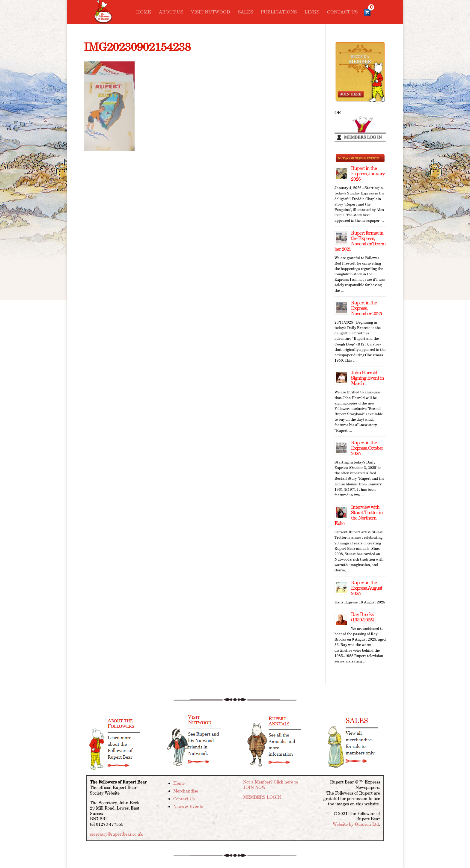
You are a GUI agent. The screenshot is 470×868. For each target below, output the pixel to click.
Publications (279, 12)
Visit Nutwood (211, 12)
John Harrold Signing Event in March (367, 378)
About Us (171, 12)
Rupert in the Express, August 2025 (367, 588)
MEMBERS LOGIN (262, 797)
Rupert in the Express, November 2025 (366, 308)
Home (144, 12)
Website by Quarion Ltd (356, 824)
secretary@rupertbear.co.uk (116, 834)
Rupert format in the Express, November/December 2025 (360, 241)
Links (312, 12)
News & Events (188, 807)
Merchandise (186, 791)
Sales (245, 12)
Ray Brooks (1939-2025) (362, 617)
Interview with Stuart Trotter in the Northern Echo (359, 515)
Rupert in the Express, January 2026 (368, 174)
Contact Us (342, 12)
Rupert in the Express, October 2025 (367, 448)
